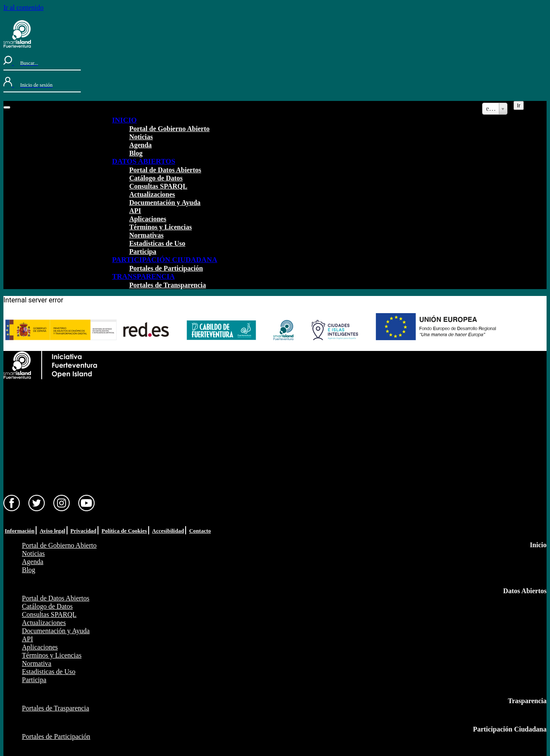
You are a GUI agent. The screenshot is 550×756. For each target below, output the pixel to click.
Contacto (200, 531)
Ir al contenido (23, 8)
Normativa (37, 663)
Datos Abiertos (525, 591)
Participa (143, 251)
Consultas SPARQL (158, 186)
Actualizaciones (152, 194)
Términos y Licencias (161, 227)
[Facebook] (12, 509)
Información (20, 531)
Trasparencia (527, 701)
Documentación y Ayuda (165, 203)
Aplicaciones (148, 219)
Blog (136, 153)
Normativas (147, 235)
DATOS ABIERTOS (144, 161)
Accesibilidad (168, 531)
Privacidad (84, 531)
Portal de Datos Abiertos (165, 170)
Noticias (141, 137)
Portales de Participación (166, 268)
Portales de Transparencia (168, 285)
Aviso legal (52, 531)
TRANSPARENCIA (144, 276)
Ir (519, 105)
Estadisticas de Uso (157, 243)
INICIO (125, 120)
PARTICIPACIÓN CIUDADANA (165, 260)
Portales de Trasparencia (55, 708)
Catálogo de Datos (156, 178)
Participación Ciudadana (510, 729)
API (135, 211)
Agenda (141, 145)
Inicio (538, 545)
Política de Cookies (124, 531)
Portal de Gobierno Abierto (170, 129)
